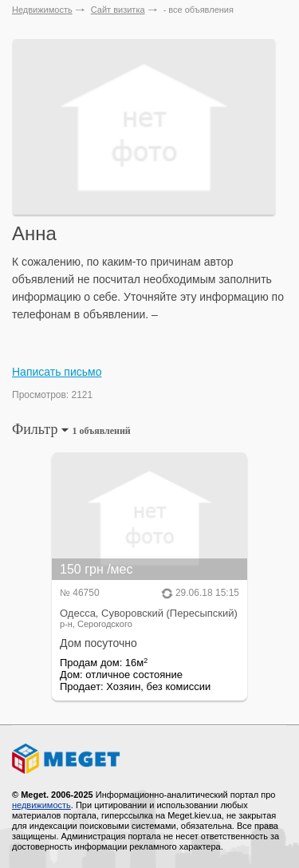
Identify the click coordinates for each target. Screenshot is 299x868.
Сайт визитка (118, 10)
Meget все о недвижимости (149, 759)
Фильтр (71, 429)
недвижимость (41, 805)
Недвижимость (42, 10)
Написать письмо (57, 372)
